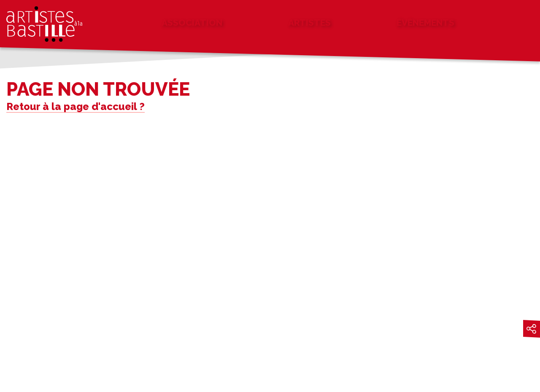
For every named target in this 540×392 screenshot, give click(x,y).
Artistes (309, 23)
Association (192, 23)
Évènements (425, 23)
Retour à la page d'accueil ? (76, 106)
